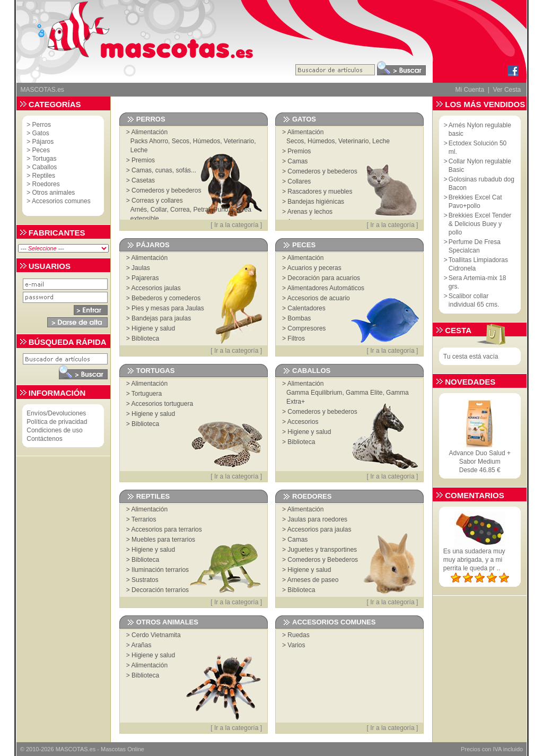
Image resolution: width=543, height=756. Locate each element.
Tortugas (44, 159)
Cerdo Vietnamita (156, 635)
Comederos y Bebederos (323, 560)
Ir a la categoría (236, 225)
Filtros (296, 338)
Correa (180, 210)
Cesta (458, 330)
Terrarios (144, 519)
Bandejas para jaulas (161, 318)
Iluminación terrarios (160, 570)
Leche (139, 150)
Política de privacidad (57, 422)
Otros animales (54, 193)
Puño (221, 210)
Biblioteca (145, 338)
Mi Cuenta (470, 90)
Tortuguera (147, 394)
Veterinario (239, 141)
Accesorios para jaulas (319, 529)
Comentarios (474, 495)
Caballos (45, 167)
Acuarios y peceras (314, 268)
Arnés (139, 210)
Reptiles (44, 176)
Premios (143, 160)
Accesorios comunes (61, 201)
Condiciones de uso (54, 430)
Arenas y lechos (310, 212)
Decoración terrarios (160, 590)
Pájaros (43, 142)
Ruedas (298, 635)
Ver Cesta (507, 90)
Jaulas (141, 268)
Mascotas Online (122, 749)
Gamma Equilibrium (314, 393)
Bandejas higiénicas (316, 202)
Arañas (141, 645)
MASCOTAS (72, 749)
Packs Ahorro (149, 141)
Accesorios (303, 422)
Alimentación (149, 132)
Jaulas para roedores (317, 519)
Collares (299, 181)
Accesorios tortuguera (162, 404)
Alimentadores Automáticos (326, 288)
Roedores (46, 184)
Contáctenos (44, 439)
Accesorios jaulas (156, 288)
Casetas (143, 180)
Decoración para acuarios (324, 278)
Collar (159, 210)
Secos (181, 141)
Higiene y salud (153, 328)
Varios (296, 645)
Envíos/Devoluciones (56, 413)
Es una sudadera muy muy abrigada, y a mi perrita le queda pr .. (474, 560)
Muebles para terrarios (163, 540)
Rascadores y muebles (320, 192)
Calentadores (306, 308)
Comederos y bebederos (166, 190)
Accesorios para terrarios (166, 529)
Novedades (470, 382)
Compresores (306, 328)
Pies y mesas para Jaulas (168, 308)
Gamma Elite (364, 393)
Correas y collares (157, 201)
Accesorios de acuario (319, 298)
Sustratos (145, 580)
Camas (297, 161)
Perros (42, 125)
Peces (41, 150)
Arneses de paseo (313, 580)
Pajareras (145, 278)
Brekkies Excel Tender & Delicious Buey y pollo (480, 224)
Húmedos (207, 141)
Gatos (41, 133)
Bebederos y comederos (166, 298)
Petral (201, 210)
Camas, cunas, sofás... (164, 170)
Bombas (299, 318)
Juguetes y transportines (322, 550)
